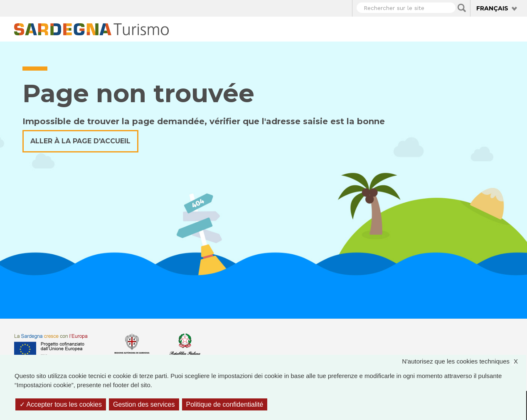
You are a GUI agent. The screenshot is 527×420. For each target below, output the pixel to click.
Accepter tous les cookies (61, 404)
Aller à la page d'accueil (80, 141)
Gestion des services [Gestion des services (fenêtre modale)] (144, 404)
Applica (462, 8)
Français (492, 8)
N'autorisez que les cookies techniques (464, 362)
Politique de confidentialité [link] (225, 404)
